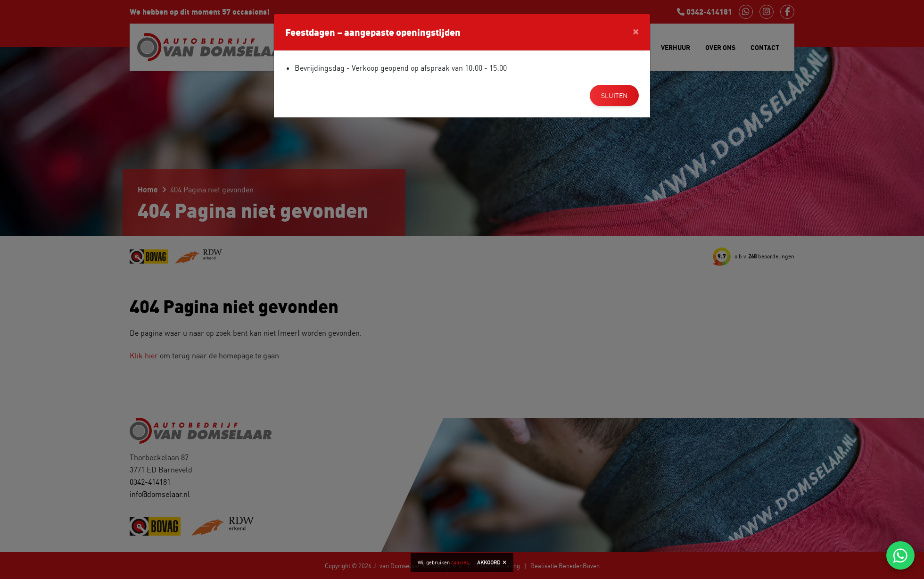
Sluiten (614, 95)
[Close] (636, 31)
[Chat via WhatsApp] (900, 555)
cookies (460, 562)
